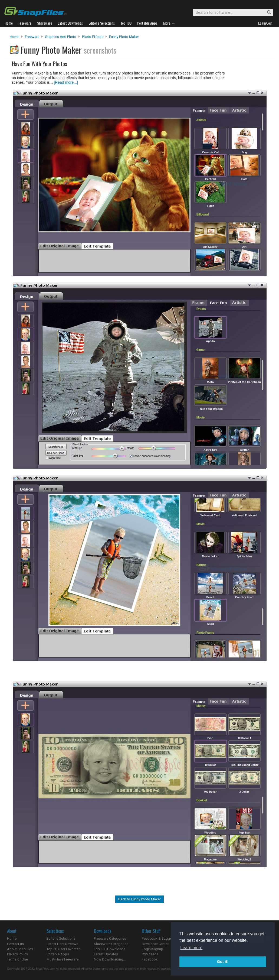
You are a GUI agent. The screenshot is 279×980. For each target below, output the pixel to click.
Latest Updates (106, 954)
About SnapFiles (20, 949)
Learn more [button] (191, 948)
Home (14, 37)
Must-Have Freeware (63, 959)
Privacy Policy (17, 954)
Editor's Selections (61, 938)
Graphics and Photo (61, 37)
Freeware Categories (110, 938)
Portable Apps (58, 954)
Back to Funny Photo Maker (139, 899)
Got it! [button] (223, 962)
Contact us (15, 944)
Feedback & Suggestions (162, 938)
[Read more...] (66, 82)
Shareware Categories (111, 944)
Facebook (150, 959)
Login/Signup (152, 949)
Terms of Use (17, 959)
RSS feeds (150, 954)
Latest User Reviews (62, 944)
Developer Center (155, 944)
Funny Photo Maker (124, 37)
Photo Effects (93, 37)
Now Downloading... (110, 959)
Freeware (32, 37)
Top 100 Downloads (110, 949)
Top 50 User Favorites (63, 949)
